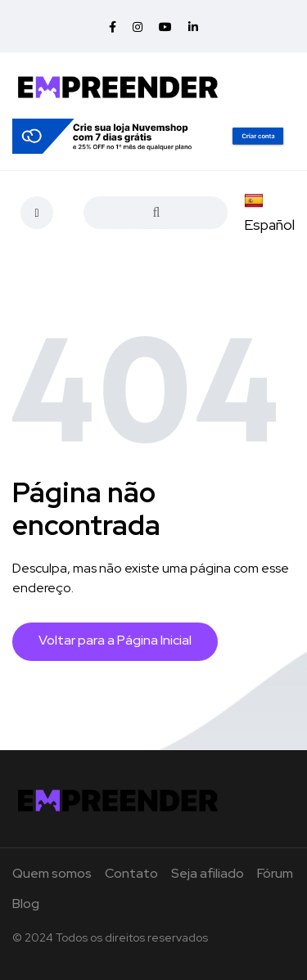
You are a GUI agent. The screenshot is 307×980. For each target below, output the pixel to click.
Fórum (275, 873)
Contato (131, 873)
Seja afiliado (208, 873)
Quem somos (52, 873)
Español (269, 214)
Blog (26, 904)
